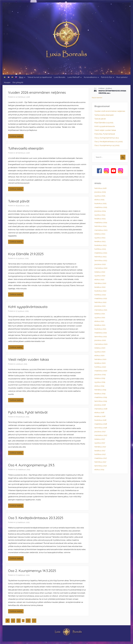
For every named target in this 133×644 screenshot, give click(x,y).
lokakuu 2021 (100, 314)
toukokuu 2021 (100, 329)
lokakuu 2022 (100, 272)
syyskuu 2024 (100, 215)
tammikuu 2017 (101, 466)
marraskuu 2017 (101, 435)
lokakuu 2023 (100, 234)
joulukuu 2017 (100, 432)
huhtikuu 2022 (100, 295)
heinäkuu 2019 (100, 390)
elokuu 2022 (99, 279)
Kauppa (7, 82)
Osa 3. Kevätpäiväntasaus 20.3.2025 (36, 518)
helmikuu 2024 (100, 226)
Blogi (22, 77)
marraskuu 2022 (101, 268)
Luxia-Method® (75, 77)
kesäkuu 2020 (100, 363)
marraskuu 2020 (101, 344)
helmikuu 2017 (100, 462)
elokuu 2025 (99, 200)
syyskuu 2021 (100, 317)
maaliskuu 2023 (101, 253)
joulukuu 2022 (100, 264)
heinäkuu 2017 (100, 447)
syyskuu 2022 (100, 276)
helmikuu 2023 (100, 257)
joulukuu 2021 (100, 306)
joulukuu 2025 (100, 192)
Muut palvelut (122, 77)
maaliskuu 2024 (101, 222)
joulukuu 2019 (100, 374)
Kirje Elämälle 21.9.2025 (26, 254)
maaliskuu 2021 (101, 333)
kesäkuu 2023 (100, 241)
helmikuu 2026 (100, 188)
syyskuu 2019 (100, 382)
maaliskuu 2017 (101, 458)
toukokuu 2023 (100, 245)
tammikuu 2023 (101, 260)
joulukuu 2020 (100, 340)
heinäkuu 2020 (100, 359)
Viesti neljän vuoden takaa (28, 359)
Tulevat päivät (19, 201)
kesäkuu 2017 (100, 451)
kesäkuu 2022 (100, 287)
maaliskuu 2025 (101, 207)
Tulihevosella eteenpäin (26, 148)
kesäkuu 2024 (100, 219)
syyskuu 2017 (100, 443)
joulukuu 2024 (100, 211)
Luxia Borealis (60, 77)
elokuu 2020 (99, 355)
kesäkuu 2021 (100, 325)
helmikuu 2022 (100, 302)
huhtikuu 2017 (100, 454)
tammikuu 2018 (101, 428)
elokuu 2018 (99, 412)
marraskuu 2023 (101, 230)
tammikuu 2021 (101, 337)
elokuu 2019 (99, 386)
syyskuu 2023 (100, 238)
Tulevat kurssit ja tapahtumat (40, 77)
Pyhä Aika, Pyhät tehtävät (28, 412)
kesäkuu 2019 (100, 394)
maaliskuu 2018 (101, 424)
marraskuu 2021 (101, 310)
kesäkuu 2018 (100, 416)
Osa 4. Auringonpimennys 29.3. (32, 465)
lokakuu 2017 (100, 439)
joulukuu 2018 (100, 405)
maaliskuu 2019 (101, 397)
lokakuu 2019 (100, 378)
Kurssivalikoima (91, 77)
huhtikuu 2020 (100, 367)
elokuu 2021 (99, 321)
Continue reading (16, 136)
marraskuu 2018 (101, 409)
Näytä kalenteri (97, 98)
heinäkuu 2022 (100, 283)
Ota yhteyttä (18, 82)
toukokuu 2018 (100, 420)
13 (28, 621)
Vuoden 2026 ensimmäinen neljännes (37, 92)
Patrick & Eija (108, 77)
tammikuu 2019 (101, 401)
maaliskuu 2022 (101, 298)
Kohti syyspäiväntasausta (28, 307)
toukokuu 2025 (100, 203)
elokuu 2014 (99, 469)
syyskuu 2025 (100, 196)
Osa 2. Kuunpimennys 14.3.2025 (32, 571)
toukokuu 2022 (100, 291)
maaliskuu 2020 (101, 371)
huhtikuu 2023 (100, 249)
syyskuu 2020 (100, 352)
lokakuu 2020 (100, 348)
